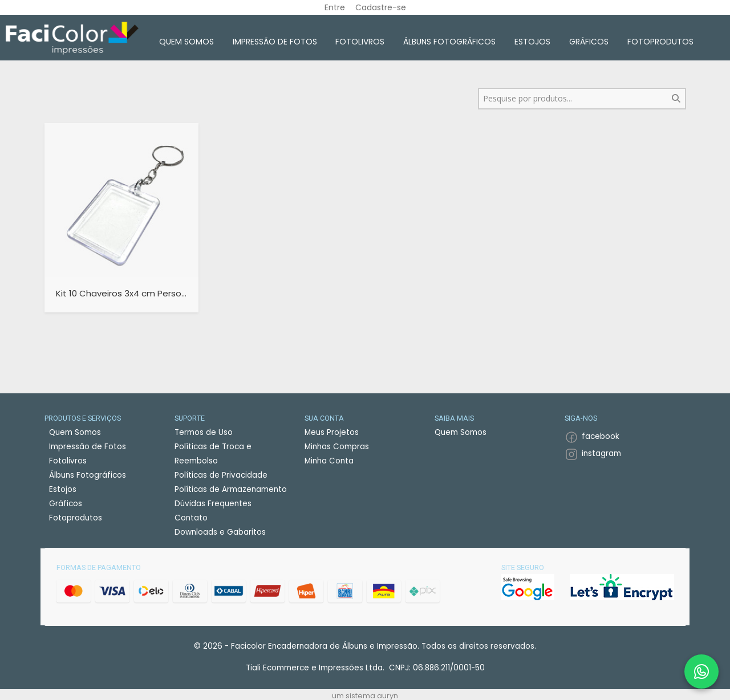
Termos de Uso (204, 432)
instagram (601, 453)
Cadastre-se (381, 7)
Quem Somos (186, 42)
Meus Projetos (332, 432)
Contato (191, 518)
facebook (601, 436)
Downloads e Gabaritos (220, 532)
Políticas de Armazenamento (231, 489)
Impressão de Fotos (275, 42)
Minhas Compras (337, 447)
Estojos (532, 42)
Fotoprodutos (660, 42)
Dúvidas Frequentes (213, 504)
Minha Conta (329, 461)
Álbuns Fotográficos (449, 42)
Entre (335, 7)
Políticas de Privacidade (221, 475)
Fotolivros (360, 42)
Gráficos (589, 42)
